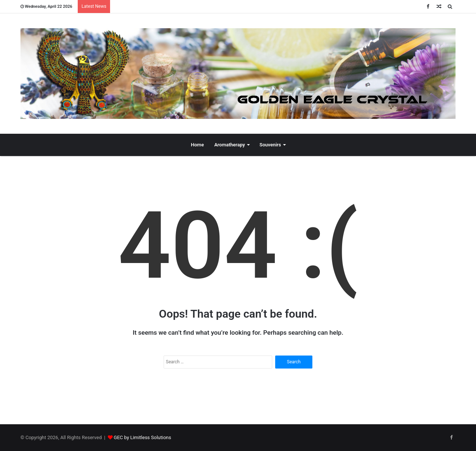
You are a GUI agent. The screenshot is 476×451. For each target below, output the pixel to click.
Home (197, 145)
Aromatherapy (230, 145)
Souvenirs (270, 145)
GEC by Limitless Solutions (142, 437)
